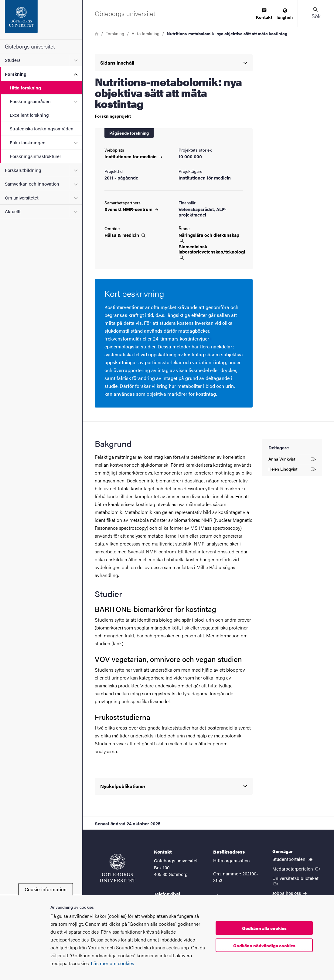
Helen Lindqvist (292, 470)
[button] (316, 13)
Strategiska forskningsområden (42, 128)
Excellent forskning (29, 115)
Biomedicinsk (211, 252)
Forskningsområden (30, 101)
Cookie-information (46, 889)
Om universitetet (22, 198)
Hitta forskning (25, 87)
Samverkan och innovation (32, 184)
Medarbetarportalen (297, 868)
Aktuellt (13, 211)
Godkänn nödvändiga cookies (264, 945)
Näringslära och (209, 238)
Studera (13, 60)
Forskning (16, 74)
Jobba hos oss (290, 893)
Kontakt (264, 14)
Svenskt (131, 209)
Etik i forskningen (28, 142)
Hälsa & (125, 235)
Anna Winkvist (292, 460)
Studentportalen (293, 859)
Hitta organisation (232, 860)
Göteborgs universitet (30, 46)
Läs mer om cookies (112, 963)
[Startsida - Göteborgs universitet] (41, 20)
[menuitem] (264, 14)
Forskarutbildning (23, 170)
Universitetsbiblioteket (297, 880)
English (285, 14)
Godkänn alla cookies (264, 928)
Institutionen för (133, 156)
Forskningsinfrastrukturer (35, 156)
